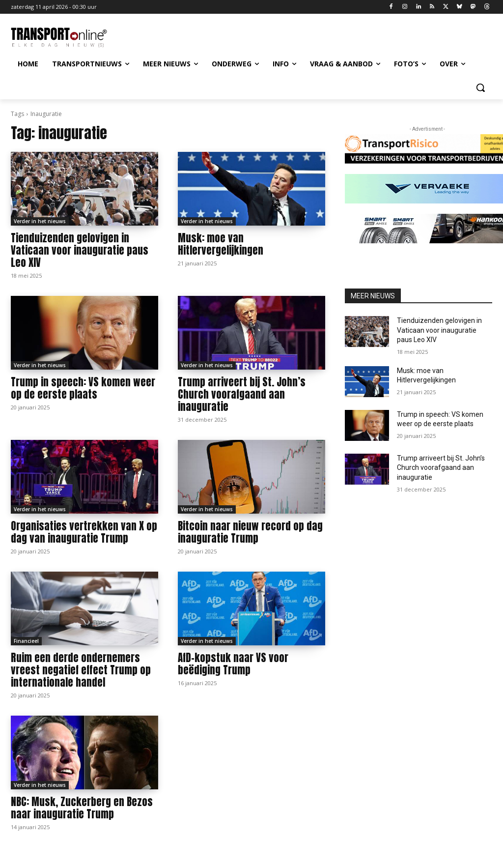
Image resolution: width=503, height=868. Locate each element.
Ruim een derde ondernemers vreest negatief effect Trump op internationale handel (81, 670)
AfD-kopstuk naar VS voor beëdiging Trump (233, 664)
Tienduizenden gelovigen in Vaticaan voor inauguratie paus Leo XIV (80, 250)
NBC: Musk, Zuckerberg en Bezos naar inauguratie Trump (82, 808)
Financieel (26, 641)
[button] (480, 87)
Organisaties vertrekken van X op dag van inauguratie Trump (84, 532)
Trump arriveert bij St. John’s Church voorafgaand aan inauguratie (242, 394)
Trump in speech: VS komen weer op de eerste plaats (83, 388)
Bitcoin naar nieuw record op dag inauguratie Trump (250, 532)
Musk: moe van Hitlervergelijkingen (221, 244)
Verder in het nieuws (40, 221)
